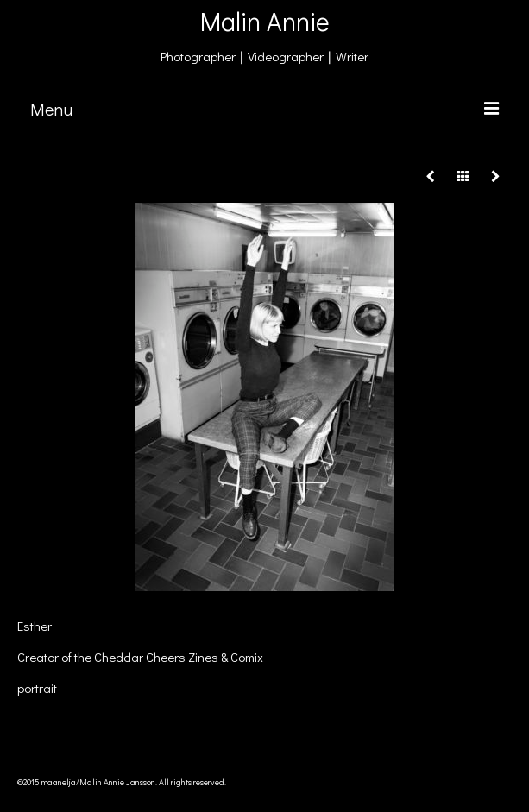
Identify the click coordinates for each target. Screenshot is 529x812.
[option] (264, 397)
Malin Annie (265, 21)
